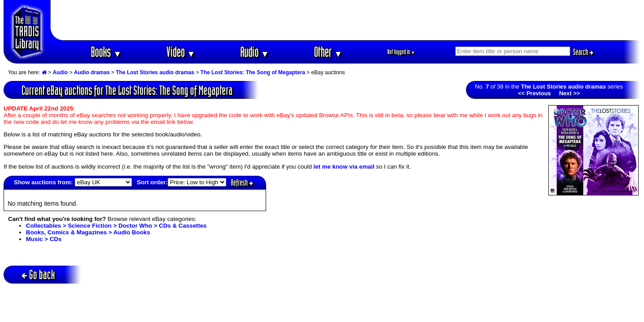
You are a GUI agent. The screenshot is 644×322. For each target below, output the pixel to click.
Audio (255, 52)
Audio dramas (92, 72)
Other (328, 52)
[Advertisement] (346, 20)
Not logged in (401, 52)
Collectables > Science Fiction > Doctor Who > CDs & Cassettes (116, 226)
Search (583, 52)
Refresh (242, 182)
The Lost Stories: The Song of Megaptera (253, 72)
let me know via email (344, 167)
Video (181, 52)
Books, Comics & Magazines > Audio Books (88, 232)
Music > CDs (44, 239)
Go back (38, 274)
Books (106, 52)
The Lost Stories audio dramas (155, 72)
